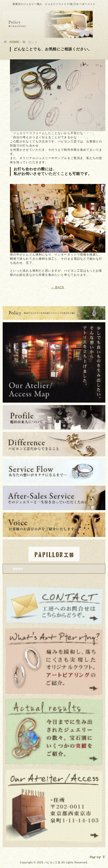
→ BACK (58, 287)
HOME (14, 42)
